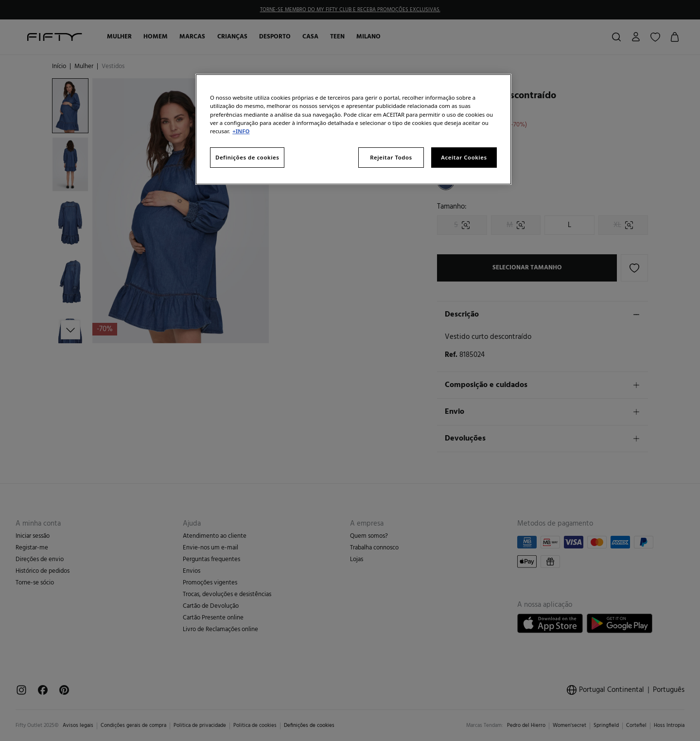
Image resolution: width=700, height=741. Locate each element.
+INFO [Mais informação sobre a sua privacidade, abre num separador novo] (241, 131)
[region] (353, 129)
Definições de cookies (247, 157)
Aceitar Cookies (464, 157)
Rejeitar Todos (391, 157)
